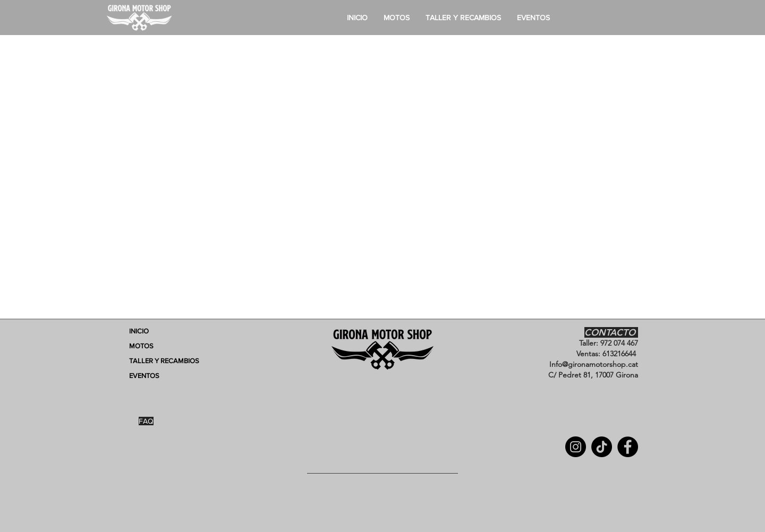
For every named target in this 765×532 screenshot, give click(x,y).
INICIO (139, 331)
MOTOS (141, 346)
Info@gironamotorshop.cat (594, 364)
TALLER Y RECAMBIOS (164, 361)
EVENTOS (144, 376)
